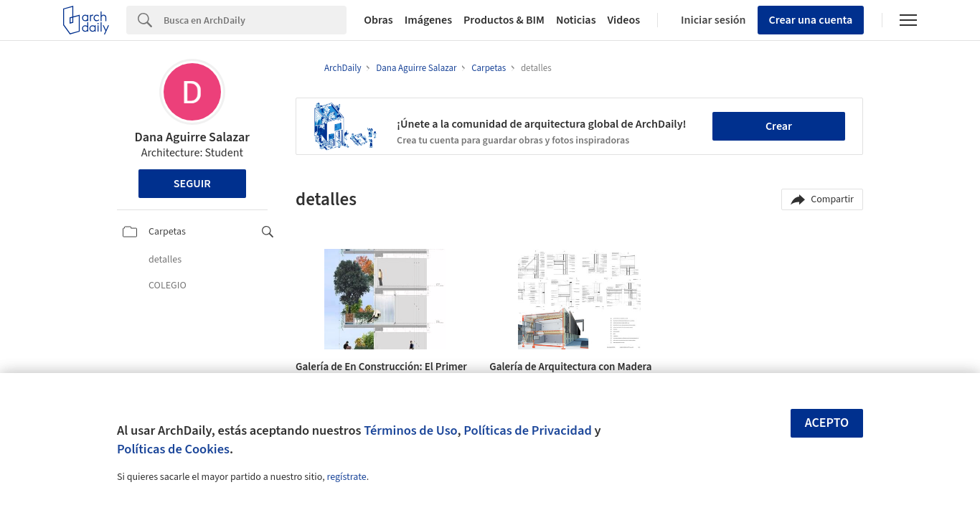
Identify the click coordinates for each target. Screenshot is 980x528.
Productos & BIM (504, 20)
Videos (624, 20)
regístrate (346, 477)
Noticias (576, 20)
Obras (378, 20)
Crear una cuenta (811, 20)
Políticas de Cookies (173, 449)
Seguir (192, 184)
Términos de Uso (410, 430)
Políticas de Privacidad (528, 430)
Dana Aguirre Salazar (193, 137)
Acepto (827, 423)
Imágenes (428, 20)
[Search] (255, 20)
